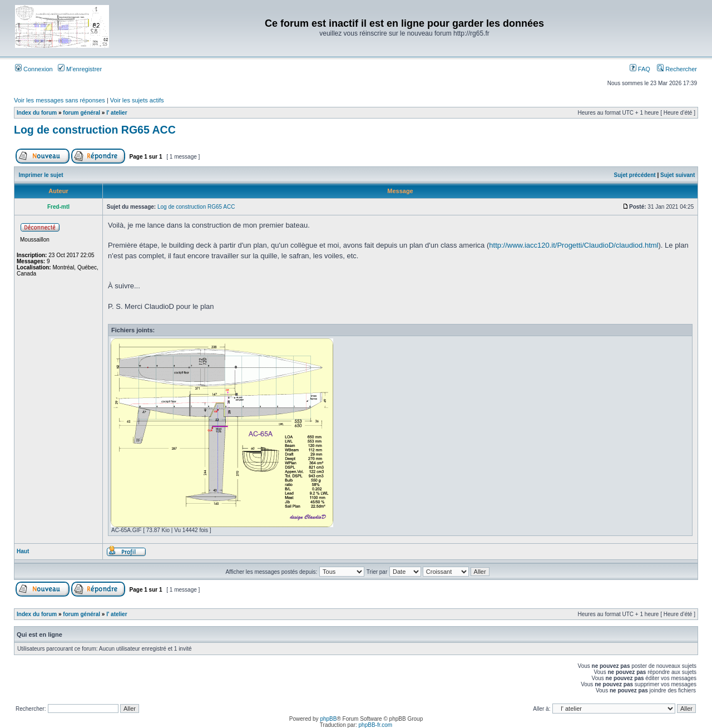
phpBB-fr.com (376, 725)
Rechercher (677, 69)
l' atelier (117, 113)
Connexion (34, 69)
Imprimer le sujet (41, 175)
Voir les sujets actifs (137, 100)
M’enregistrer (80, 69)
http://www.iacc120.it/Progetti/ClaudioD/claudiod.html (573, 245)
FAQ (640, 69)
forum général (81, 113)
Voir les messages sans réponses (60, 100)
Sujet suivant (678, 175)
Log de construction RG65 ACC (95, 130)
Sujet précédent (635, 175)
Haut (23, 551)
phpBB (328, 719)
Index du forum (37, 113)
